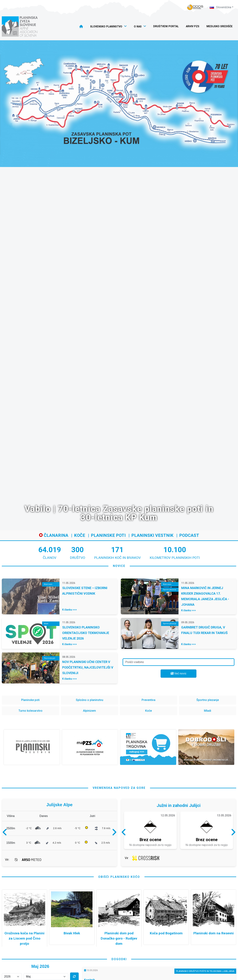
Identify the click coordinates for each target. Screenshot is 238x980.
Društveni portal (166, 26)
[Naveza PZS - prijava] (195, 7)
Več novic (178, 673)
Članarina (54, 535)
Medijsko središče (220, 26)
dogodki (119, 959)
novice (119, 566)
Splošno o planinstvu (90, 700)
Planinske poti (108, 535)
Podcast (189, 535)
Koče (80, 535)
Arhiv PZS (193, 26)
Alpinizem (89, 711)
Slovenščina (220, 7)
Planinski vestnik (152, 535)
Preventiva (148, 700)
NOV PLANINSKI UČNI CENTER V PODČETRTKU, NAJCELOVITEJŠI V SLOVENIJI (88, 667)
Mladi (208, 711)
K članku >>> (70, 610)
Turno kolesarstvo (30, 711)
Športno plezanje (208, 700)
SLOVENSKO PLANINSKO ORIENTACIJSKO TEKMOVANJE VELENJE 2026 (86, 633)
